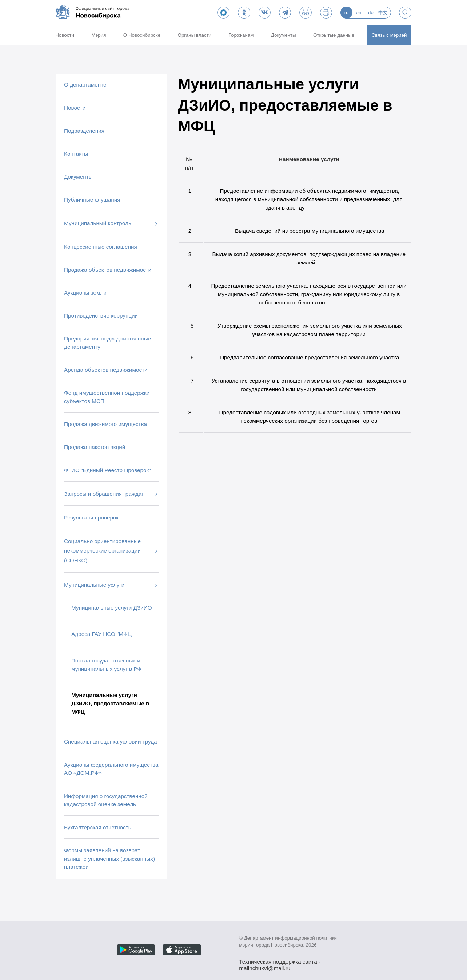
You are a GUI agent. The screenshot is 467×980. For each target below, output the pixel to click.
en (359, 13)
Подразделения (84, 131)
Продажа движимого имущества (105, 424)
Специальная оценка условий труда (110, 742)
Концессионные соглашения (101, 247)
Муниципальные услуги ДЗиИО (111, 608)
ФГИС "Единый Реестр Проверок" (107, 470)
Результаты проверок (91, 517)
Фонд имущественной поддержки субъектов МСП (107, 397)
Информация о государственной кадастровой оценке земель (106, 800)
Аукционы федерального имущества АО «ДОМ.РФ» (111, 769)
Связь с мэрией (389, 35)
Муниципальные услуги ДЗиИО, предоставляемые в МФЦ (110, 703)
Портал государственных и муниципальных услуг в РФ (106, 665)
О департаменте (85, 85)
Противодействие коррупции (101, 316)
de (371, 13)
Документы (284, 35)
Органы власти (195, 35)
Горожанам (241, 35)
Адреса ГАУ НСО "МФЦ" (102, 634)
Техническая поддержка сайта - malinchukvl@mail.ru (280, 962)
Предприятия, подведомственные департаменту (107, 343)
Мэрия (99, 35)
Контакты (76, 154)
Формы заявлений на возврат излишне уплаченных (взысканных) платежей (109, 859)
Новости (65, 35)
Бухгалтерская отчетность (98, 827)
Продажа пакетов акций (95, 447)
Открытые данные (334, 35)
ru (347, 13)
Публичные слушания (92, 200)
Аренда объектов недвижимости (106, 370)
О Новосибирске (142, 35)
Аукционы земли (85, 293)
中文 (383, 13)
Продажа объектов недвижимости (108, 270)
